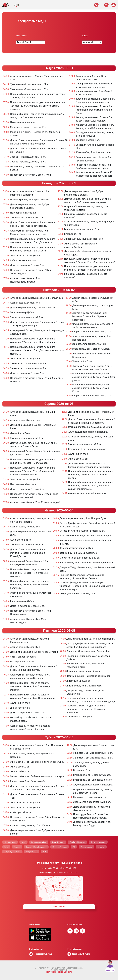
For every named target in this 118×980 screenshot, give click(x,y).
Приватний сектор (60, 847)
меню (17, 5)
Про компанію (10, 842)
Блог (6, 847)
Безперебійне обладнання (36, 847)
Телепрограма (86, 847)
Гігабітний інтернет (77, 842)
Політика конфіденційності (59, 972)
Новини (17, 847)
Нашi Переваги (58, 842)
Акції (23, 842)
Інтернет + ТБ (32, 852)
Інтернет (101, 847)
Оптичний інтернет (98, 842)
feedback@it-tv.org (81, 954)
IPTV (45, 852)
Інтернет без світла (39, 842)
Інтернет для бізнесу (12, 852)
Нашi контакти (59, 907)
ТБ (74, 847)
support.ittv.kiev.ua (43, 954)
